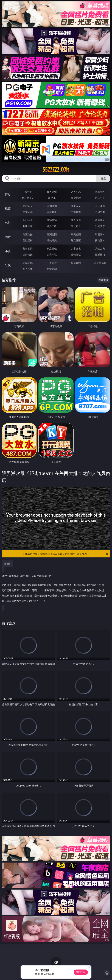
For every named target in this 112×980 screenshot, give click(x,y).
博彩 (8, 194)
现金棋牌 (76, 198)
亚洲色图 (52, 234)
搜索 (103, 178)
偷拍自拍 (52, 220)
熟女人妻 (28, 212)
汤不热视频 (100, 263)
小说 (8, 251)
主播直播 (76, 212)
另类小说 (52, 255)
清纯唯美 (52, 240)
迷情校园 (28, 255)
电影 (8, 223)
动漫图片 (100, 234)
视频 (8, 208)
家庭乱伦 (52, 249)
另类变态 (100, 226)
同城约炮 (28, 263)
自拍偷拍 (52, 206)
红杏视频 (28, 269)
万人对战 (76, 192)
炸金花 (52, 198)
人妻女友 (76, 249)
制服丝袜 (28, 226)
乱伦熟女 (76, 226)
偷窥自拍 (28, 234)
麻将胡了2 (28, 198)
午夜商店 (52, 263)
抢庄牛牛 (100, 198)
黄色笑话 (76, 255)
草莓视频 (76, 263)
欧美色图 (76, 234)
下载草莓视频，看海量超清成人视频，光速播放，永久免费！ (66, 554)
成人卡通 (76, 220)
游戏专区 (100, 192)
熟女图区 (76, 240)
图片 (8, 237)
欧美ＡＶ (76, 206)
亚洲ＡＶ (28, 206)
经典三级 (52, 226)
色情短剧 (52, 269)
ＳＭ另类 (100, 212)
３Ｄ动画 (100, 206)
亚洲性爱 (28, 220)
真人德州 (52, 192)
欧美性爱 (100, 220)
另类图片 (100, 240)
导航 (8, 265)
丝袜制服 (52, 212)
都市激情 (28, 249)
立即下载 (81, 972)
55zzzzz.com (56, 170)
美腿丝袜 (28, 240)
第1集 (7, 564)
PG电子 (28, 192)
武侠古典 (100, 249)
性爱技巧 (100, 255)
